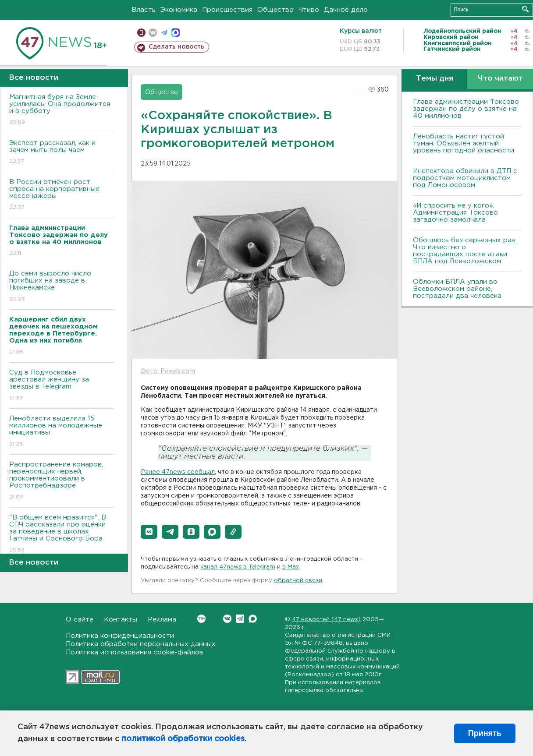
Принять (485, 733)
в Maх (291, 567)
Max (253, 619)
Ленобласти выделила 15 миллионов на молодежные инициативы (62, 432)
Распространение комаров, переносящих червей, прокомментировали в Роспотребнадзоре (62, 481)
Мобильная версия (141, 33)
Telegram (240, 619)
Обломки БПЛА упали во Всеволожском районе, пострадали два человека (457, 289)
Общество (275, 10)
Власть (144, 10)
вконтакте (153, 33)
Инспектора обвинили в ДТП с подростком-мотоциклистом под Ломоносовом (465, 178)
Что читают (500, 79)
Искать (525, 9)
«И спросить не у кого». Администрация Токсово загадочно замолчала (455, 213)
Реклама (162, 620)
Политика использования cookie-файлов (135, 652)
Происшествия (227, 10)
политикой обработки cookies (183, 739)
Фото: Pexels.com (168, 371)
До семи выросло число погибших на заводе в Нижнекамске (62, 287)
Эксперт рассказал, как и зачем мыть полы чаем (62, 153)
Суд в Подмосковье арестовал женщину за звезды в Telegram (62, 386)
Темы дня (435, 79)
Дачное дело (346, 10)
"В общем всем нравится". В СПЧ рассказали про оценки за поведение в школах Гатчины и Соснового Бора (62, 534)
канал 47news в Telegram (238, 567)
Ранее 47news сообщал (178, 472)
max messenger (176, 33)
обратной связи (298, 581)
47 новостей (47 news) (326, 620)
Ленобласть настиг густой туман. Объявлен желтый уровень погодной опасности (464, 143)
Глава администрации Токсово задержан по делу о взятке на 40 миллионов (466, 109)
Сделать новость (176, 47)
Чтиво (309, 10)
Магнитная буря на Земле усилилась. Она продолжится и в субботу (62, 110)
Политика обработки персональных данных (141, 644)
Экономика (179, 10)
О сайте (80, 620)
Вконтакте (201, 619)
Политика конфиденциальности (120, 636)
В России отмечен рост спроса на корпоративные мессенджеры (62, 195)
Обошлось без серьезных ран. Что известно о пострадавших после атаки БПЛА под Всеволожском (465, 251)
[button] (149, 532)
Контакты (121, 620)
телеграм (164, 33)
